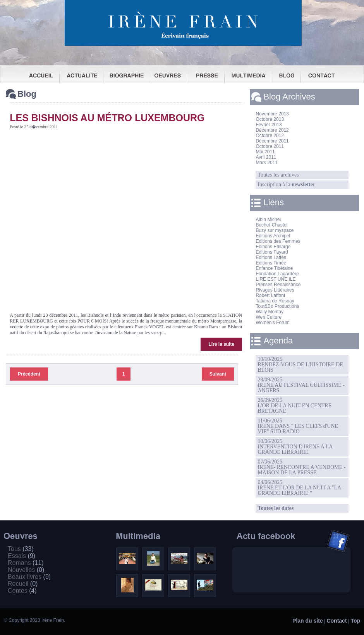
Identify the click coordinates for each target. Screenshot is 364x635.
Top (355, 621)
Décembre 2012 (272, 130)
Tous (21, 549)
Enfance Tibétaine (274, 268)
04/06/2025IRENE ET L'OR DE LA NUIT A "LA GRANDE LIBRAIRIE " (299, 488)
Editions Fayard (272, 252)
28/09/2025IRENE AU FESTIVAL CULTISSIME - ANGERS (301, 385)
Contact (337, 621)
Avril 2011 (266, 157)
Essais (21, 556)
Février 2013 (269, 125)
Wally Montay (270, 312)
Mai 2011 (265, 152)
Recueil (23, 584)
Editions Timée (271, 263)
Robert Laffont (270, 295)
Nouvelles (26, 570)
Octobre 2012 (270, 136)
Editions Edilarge (273, 247)
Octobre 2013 (270, 119)
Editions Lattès (271, 257)
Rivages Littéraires (275, 290)
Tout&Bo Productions (277, 306)
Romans (26, 563)
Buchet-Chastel (271, 225)
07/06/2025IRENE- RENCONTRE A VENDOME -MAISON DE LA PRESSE (301, 467)
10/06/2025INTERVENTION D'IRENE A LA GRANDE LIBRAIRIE (295, 447)
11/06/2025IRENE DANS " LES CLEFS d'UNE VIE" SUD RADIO (298, 426)
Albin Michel (268, 220)
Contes (22, 591)
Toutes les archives (278, 175)
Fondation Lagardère (277, 274)
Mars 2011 (267, 163)
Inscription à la (286, 184)
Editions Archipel (273, 236)
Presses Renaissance (278, 285)
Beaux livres (29, 577)
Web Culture (268, 317)
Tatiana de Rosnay (275, 301)
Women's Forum (272, 323)
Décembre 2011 (272, 141)
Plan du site (308, 621)
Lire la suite (221, 344)
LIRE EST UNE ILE (276, 279)
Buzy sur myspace (275, 230)
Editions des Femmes (278, 241)
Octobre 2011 (270, 146)
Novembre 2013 (272, 114)
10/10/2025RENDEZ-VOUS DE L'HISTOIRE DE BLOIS (300, 365)
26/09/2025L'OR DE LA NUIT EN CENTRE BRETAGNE (294, 406)
